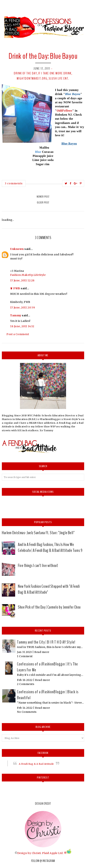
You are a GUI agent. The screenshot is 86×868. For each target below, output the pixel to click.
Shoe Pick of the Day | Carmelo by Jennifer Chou (49, 607)
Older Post (43, 203)
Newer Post (43, 197)
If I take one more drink (55, 73)
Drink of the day (25, 73)
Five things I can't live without (38, 565)
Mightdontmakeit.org (32, 78)
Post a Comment (18, 334)
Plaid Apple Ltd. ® (54, 853)
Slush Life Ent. (59, 78)
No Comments (27, 712)
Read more (42, 652)
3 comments (14, 183)
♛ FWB (15, 288)
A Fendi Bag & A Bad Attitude (36, 764)
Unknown (17, 249)
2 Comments (26, 684)
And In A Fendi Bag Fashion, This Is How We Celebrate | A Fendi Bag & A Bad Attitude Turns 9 (50, 547)
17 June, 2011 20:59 (23, 308)
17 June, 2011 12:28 (22, 280)
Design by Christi (29, 853)
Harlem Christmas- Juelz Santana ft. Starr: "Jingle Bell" (38, 533)
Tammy (16, 315)
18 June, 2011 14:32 (22, 326)
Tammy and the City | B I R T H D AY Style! (46, 642)
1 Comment (25, 656)
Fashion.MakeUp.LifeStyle (28, 275)
